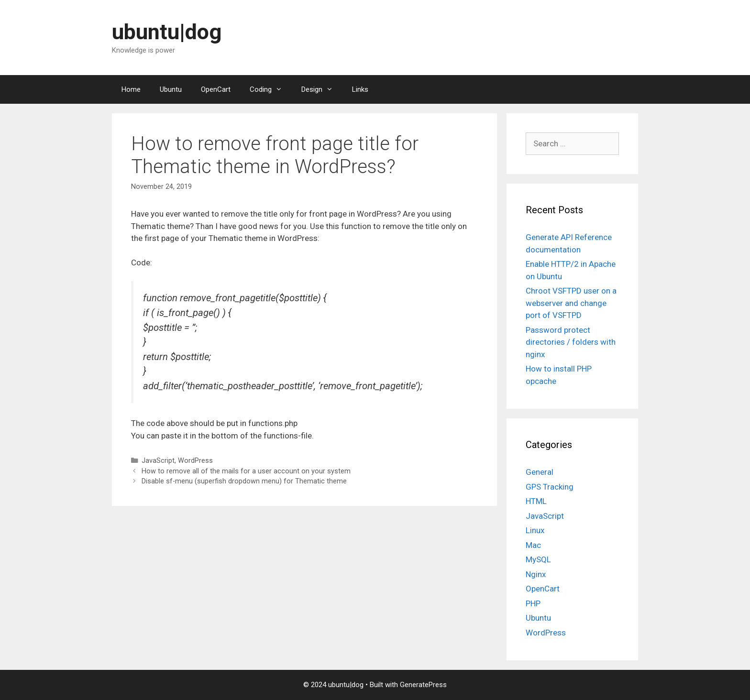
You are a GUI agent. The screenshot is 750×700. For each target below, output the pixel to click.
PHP (533, 603)
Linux (535, 530)
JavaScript (158, 461)
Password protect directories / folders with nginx (571, 342)
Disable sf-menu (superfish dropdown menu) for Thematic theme (244, 481)
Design (322, 89)
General (540, 472)
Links (360, 89)
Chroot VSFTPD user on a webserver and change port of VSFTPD (571, 303)
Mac (533, 545)
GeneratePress (423, 685)
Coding (271, 89)
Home (131, 89)
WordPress (195, 461)
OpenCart (216, 89)
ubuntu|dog (167, 32)
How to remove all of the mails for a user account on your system (246, 471)
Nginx (536, 574)
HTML (536, 501)
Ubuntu (171, 89)
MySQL (538, 559)
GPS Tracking (550, 487)
